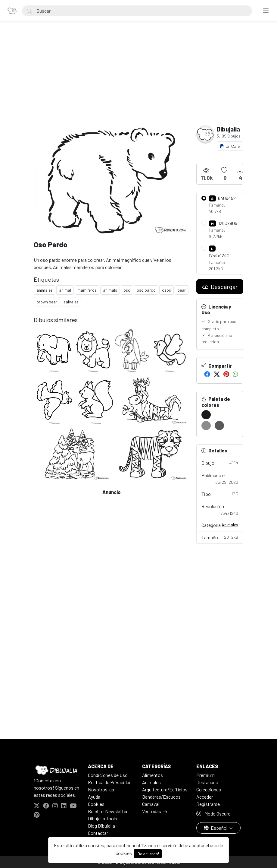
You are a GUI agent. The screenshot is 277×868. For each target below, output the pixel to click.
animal (65, 290)
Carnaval (151, 804)
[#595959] (219, 426)
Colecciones (209, 789)
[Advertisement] (138, 80)
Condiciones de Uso (108, 775)
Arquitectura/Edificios (165, 789)
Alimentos (153, 775)
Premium (205, 775)
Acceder (205, 797)
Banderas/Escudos (161, 797)
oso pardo (146, 290)
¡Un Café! (230, 146)
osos (167, 290)
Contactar (98, 833)
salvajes (71, 302)
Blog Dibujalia (101, 826)
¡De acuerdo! (148, 854)
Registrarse (208, 804)
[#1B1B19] (206, 415)
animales (45, 290)
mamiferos (87, 290)
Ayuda (94, 797)
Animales (230, 525)
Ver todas (152, 811)
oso (127, 290)
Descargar (220, 287)
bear (182, 290)
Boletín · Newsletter (108, 811)
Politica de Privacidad (110, 782)
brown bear (47, 302)
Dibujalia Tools (103, 818)
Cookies (96, 804)
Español (216, 828)
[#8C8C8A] (206, 426)
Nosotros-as (101, 789)
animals (110, 290)
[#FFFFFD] (219, 415)
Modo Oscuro (213, 814)
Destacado (207, 782)
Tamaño (220, 537)
